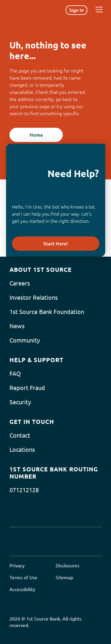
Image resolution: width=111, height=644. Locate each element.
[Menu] (99, 10)
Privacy (17, 566)
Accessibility (22, 589)
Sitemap (64, 577)
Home (36, 135)
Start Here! (55, 244)
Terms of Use (23, 577)
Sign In (77, 10)
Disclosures (67, 566)
